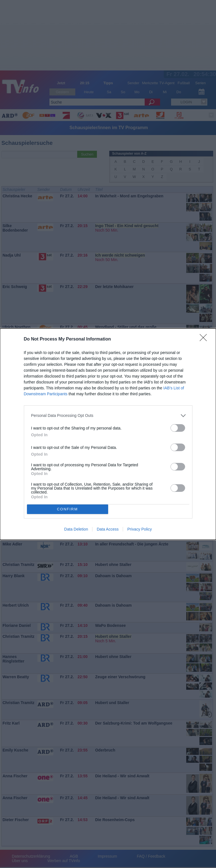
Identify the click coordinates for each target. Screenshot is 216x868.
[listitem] (108, 416)
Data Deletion (76, 529)
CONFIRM (68, 509)
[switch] (178, 428)
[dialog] (108, 434)
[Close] (205, 339)
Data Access (108, 529)
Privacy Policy (139, 529)
